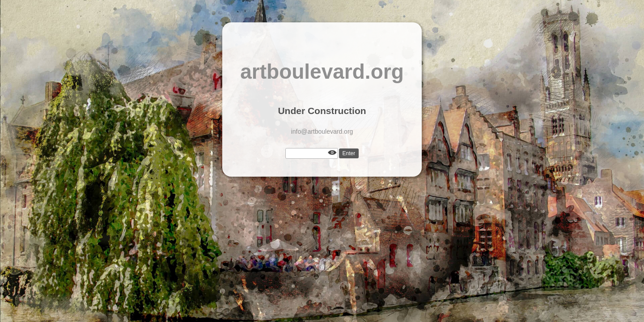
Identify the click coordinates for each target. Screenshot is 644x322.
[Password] (312, 153)
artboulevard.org (322, 72)
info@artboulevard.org (322, 131)
